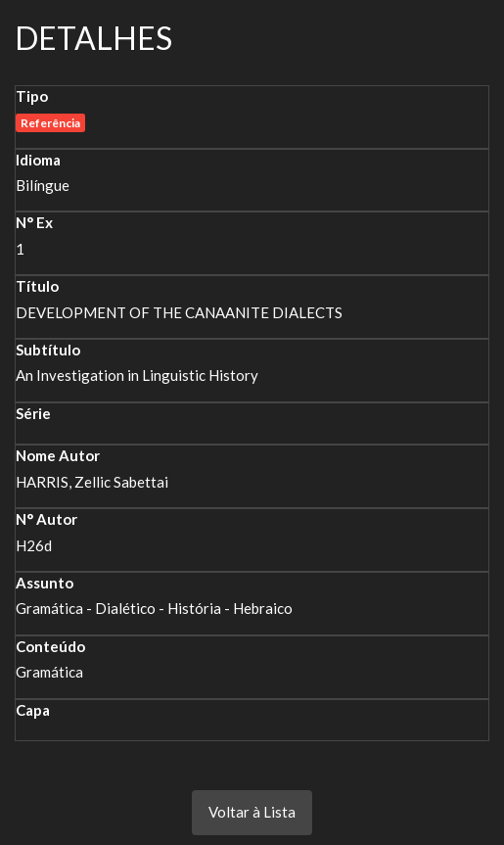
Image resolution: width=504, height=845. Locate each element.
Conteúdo (50, 646)
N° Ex (34, 222)
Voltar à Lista (252, 812)
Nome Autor (58, 455)
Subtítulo (48, 350)
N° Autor (46, 519)
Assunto (45, 583)
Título (37, 286)
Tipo (32, 96)
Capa (33, 710)
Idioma (38, 160)
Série (33, 413)
